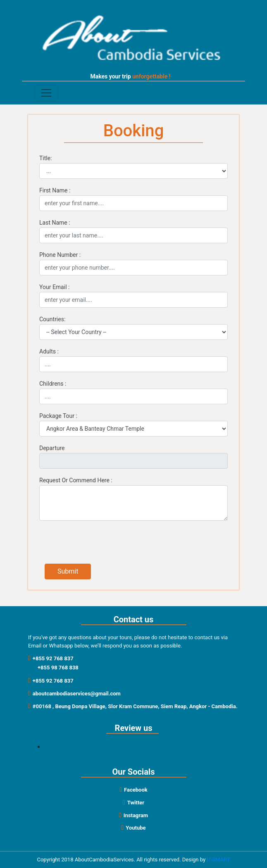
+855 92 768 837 (51, 658)
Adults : (49, 351)
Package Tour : (58, 416)
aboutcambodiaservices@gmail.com (74, 694)
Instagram (133, 815)
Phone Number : (60, 255)
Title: (46, 158)
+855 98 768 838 (58, 668)
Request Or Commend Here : (76, 480)
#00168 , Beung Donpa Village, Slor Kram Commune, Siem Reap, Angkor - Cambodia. (133, 706)
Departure (52, 448)
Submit (68, 571)
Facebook (133, 790)
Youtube (133, 828)
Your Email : (54, 287)
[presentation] (107, 543)
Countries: (52, 319)
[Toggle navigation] (46, 93)
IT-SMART (218, 860)
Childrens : (53, 384)
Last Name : (55, 223)
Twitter (133, 803)
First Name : (55, 190)
